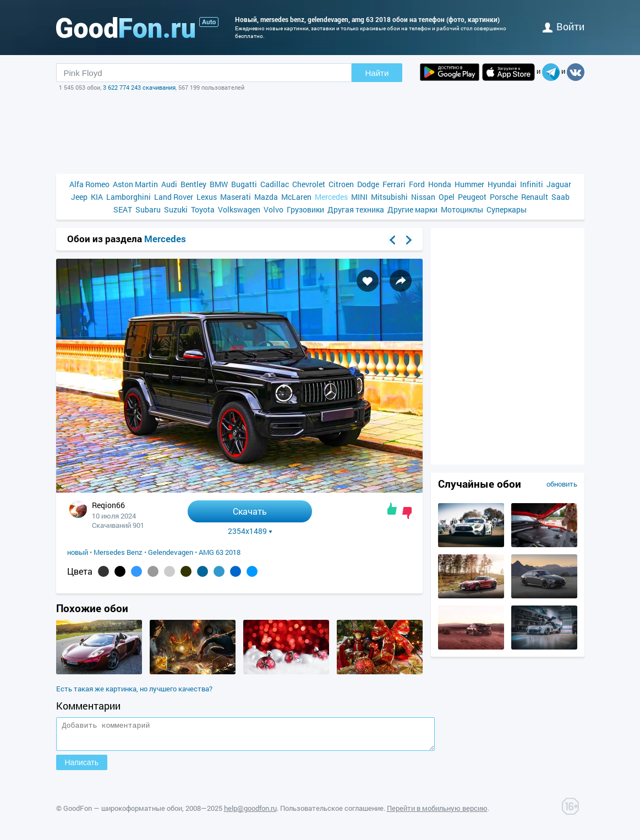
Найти (377, 73)
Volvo (273, 209)
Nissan (423, 197)
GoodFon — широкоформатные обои (123, 813)
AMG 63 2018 (220, 552)
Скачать (250, 511)
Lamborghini (128, 197)
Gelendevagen (171, 552)
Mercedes (331, 197)
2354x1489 (250, 531)
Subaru (148, 209)
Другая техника (356, 209)
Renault (535, 197)
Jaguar (559, 184)
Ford (417, 184)
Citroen (341, 184)
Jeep (79, 197)
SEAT (123, 209)
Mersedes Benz (118, 552)
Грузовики (305, 209)
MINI (359, 197)
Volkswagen (239, 209)
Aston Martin (135, 184)
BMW (219, 184)
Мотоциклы (462, 209)
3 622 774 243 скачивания (139, 87)
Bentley (193, 184)
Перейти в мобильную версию (437, 813)
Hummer (469, 184)
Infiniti (532, 184)
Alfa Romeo (89, 184)
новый (78, 552)
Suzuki (176, 209)
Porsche (504, 197)
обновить (562, 484)
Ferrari (394, 184)
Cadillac (275, 184)
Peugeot (472, 197)
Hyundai (502, 184)
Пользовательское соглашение (332, 813)
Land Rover (174, 197)
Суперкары (507, 209)
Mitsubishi (389, 197)
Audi (169, 184)
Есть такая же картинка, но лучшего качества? (134, 689)
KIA (97, 197)
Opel (447, 197)
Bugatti (244, 184)
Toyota (203, 209)
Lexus (207, 197)
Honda (440, 184)
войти (564, 26)
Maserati (236, 197)
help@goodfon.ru (250, 813)
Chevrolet (309, 184)
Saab (560, 197)
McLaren (296, 197)
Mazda (266, 197)
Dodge (368, 184)
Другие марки (412, 209)
